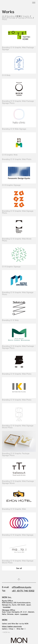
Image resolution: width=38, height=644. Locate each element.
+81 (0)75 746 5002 (23, 591)
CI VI (18, 16)
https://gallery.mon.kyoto (12, 626)
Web (4, 18)
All (3, 16)
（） (7, 607)
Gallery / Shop (9, 629)
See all (19, 568)
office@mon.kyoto (22, 587)
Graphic (26, 16)
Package (12, 18)
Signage (21, 18)
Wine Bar (21, 629)
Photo (5, 19)
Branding (10, 16)
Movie (30, 18)
